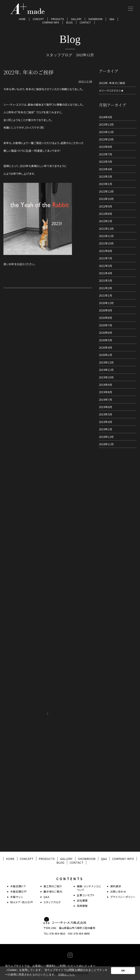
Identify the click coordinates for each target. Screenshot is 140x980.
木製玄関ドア (18, 886)
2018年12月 (106, 437)
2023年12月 (106, 124)
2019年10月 (106, 377)
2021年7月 (105, 258)
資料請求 (116, 886)
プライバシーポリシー (123, 897)
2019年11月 (106, 370)
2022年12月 (106, 191)
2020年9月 (105, 310)
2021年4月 (105, 273)
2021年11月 (106, 236)
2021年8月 (105, 251)
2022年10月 (106, 199)
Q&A (112, 19)
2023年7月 (105, 154)
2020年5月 (105, 340)
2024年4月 (105, 117)
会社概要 (82, 900)
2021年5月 (105, 266)
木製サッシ (17, 897)
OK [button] (123, 971)
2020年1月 (105, 355)
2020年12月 (106, 303)
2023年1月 (105, 184)
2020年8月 (105, 318)
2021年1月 (105, 295)
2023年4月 (105, 169)
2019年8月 (105, 392)
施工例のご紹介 (53, 886)
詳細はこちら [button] (66, 975)
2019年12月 (106, 362)
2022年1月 (105, 221)
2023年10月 (106, 139)
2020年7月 (105, 325)
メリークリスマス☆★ (111, 90)
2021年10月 (106, 243)
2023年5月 (105, 162)
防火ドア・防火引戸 (22, 902)
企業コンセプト (86, 895)
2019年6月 (105, 407)
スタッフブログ (52, 902)
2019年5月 (105, 414)
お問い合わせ (118, 892)
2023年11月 (106, 132)
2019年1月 (105, 429)
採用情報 (82, 906)
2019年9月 (105, 385)
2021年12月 (106, 229)
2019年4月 (105, 422)
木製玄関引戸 (19, 892)
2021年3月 (105, 280)
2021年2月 (105, 288)
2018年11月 (106, 444)
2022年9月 (105, 206)
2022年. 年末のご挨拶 (112, 83)
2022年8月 (105, 214)
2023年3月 (105, 176)
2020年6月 (105, 333)
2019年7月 (105, 400)
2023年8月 (105, 147)
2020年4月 (105, 347)
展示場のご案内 (53, 892)
